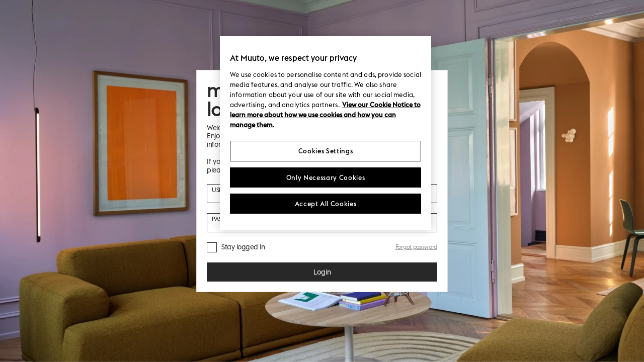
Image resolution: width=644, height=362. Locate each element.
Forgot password (416, 247)
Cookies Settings (326, 151)
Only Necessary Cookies (326, 177)
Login (322, 272)
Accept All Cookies (326, 204)
